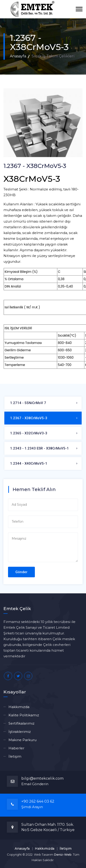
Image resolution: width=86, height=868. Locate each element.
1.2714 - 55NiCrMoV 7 (28, 403)
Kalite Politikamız (24, 715)
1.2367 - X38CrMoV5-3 (29, 418)
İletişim (15, 756)
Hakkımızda (19, 707)
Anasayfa (18, 56)
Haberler (16, 748)
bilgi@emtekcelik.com (42, 778)
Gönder (21, 572)
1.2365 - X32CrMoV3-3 (29, 433)
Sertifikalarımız (21, 723)
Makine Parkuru (22, 740)
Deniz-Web (63, 854)
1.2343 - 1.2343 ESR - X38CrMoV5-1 (39, 448)
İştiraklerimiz (20, 732)
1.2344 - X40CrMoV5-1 (29, 463)
